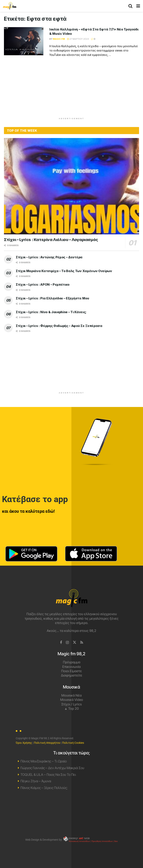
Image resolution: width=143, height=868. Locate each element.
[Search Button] (130, 6)
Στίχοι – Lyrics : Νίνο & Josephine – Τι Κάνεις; (51, 312)
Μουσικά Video (72, 700)
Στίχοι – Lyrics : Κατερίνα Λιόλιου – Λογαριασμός (51, 240)
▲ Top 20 (72, 709)
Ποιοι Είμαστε (71, 671)
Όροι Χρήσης (24, 743)
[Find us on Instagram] (67, 643)
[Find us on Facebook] (61, 643)
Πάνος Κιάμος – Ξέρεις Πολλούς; (44, 788)
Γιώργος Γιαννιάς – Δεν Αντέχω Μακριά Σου (52, 768)
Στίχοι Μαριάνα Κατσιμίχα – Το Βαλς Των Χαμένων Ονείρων (64, 271)
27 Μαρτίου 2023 (78, 39)
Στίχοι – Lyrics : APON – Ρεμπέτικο (43, 284)
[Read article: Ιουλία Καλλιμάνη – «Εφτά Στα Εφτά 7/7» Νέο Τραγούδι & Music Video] (24, 41)
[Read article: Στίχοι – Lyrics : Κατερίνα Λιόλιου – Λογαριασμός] (71, 186)
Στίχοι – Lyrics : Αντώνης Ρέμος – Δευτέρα (49, 257)
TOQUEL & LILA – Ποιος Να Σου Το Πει (48, 775)
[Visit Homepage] (10, 6)
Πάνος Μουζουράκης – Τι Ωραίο (44, 761)
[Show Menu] (138, 6)
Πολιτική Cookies (73, 743)
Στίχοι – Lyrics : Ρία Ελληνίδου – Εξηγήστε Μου (52, 298)
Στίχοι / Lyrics (71, 704)
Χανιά (71, 813)
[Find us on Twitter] (75, 642)
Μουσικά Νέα (71, 695)
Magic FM (59, 39)
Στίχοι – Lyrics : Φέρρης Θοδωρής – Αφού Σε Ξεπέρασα (59, 326)
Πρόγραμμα (72, 662)
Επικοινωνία (71, 667)
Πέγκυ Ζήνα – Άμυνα (36, 781)
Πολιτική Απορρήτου (47, 743)
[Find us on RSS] (82, 643)
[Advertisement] (72, 90)
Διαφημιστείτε (72, 675)
